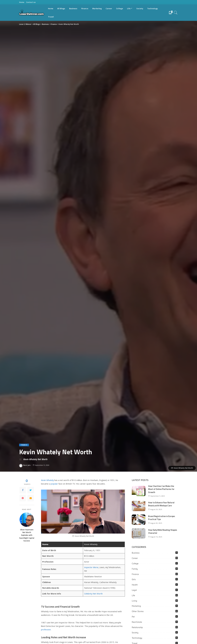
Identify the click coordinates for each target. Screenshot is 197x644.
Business (136, 553)
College (135, 564)
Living (134, 601)
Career (135, 558)
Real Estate (137, 622)
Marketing (136, 606)
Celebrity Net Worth (94, 594)
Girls (134, 579)
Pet (133, 617)
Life (133, 595)
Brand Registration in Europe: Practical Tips (162, 518)
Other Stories (138, 611)
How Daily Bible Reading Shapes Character (163, 532)
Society (135, 633)
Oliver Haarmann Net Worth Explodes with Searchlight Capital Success (27, 535)
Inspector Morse (91, 567)
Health (135, 585)
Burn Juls (27, 465)
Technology (137, 638)
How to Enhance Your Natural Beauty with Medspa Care (161, 504)
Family (135, 569)
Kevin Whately (48, 480)
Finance (24, 445)
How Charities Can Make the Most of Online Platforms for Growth (161, 489)
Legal (134, 590)
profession (46, 629)
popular (54, 484)
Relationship (137, 627)
